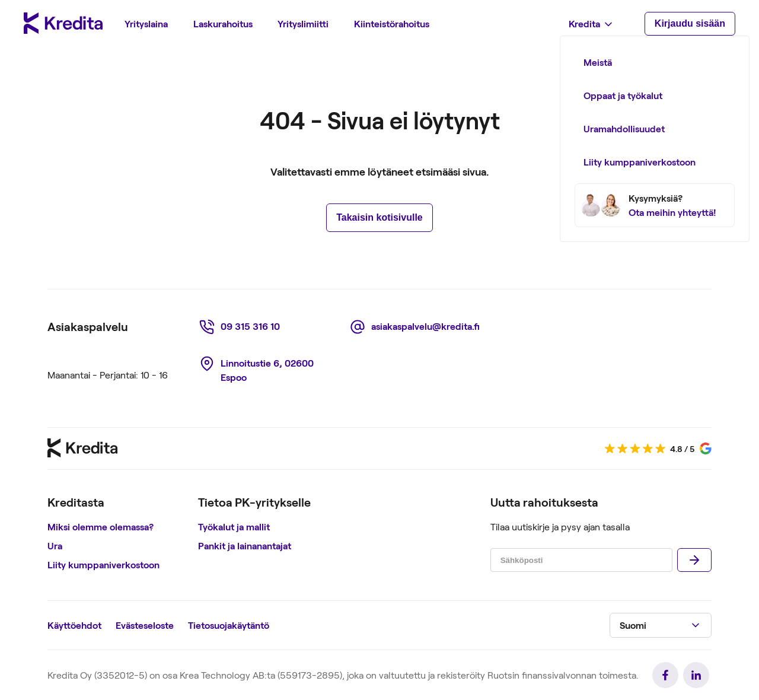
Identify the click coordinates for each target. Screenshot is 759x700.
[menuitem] (146, 24)
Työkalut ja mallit (234, 526)
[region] (118, 535)
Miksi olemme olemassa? (101, 526)
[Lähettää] (694, 560)
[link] (241, 327)
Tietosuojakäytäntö (229, 625)
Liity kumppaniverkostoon (103, 564)
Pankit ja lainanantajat (245, 545)
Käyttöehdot (74, 625)
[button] (661, 625)
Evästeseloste (145, 625)
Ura (55, 545)
